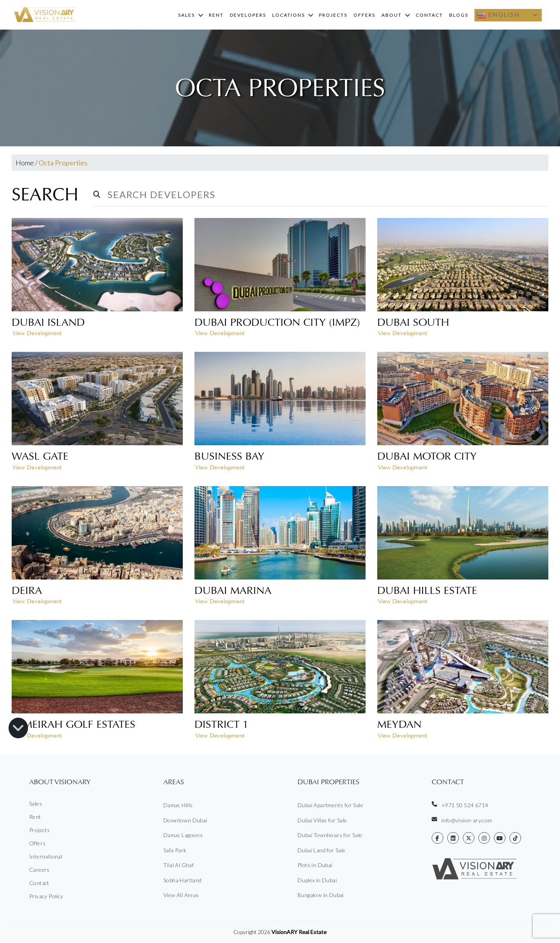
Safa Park (175, 851)
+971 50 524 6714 (460, 806)
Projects (333, 15)
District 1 (221, 725)
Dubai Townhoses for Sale (330, 836)
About (392, 15)
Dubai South (413, 323)
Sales (186, 15)
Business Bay (229, 457)
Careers (39, 871)
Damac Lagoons (183, 836)
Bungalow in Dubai (321, 896)
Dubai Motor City (427, 457)
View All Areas (181, 896)
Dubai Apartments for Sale (330, 806)
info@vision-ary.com (462, 821)
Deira (27, 592)
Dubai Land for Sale (322, 851)
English (498, 16)
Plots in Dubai (315, 866)
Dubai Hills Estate (427, 592)
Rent (216, 15)
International (46, 858)
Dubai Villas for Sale (322, 821)
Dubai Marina (233, 592)
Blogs (459, 15)
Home (25, 164)
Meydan (399, 725)
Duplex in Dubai (317, 881)
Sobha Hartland (183, 881)
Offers (364, 15)
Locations (289, 15)
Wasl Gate (40, 457)
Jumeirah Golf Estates (73, 725)
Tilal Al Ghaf (178, 866)
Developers (248, 15)
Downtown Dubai (185, 821)
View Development (37, 335)
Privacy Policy (46, 897)
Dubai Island (48, 323)
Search (48, 196)
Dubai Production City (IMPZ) (277, 323)
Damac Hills (178, 806)
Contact (429, 15)
